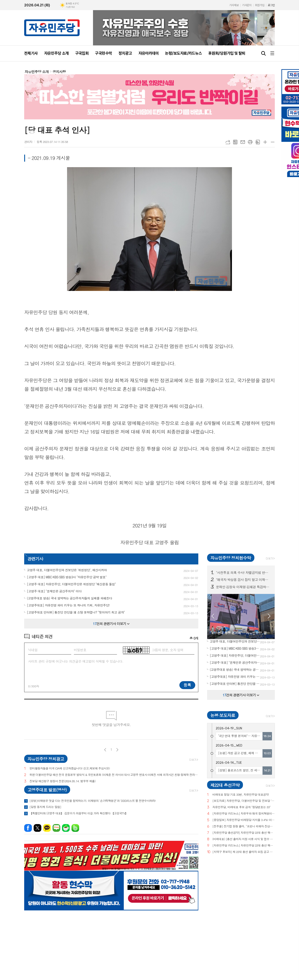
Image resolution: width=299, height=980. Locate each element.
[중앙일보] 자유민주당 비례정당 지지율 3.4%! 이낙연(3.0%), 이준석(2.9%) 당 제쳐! (244, 820)
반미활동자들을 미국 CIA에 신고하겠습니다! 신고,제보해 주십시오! (70, 768)
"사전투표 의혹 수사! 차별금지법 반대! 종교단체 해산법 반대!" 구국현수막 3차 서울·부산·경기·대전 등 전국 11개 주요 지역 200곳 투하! (244, 573)
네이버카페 (66, 828)
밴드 (75, 828)
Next (269, 616)
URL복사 (228, 142)
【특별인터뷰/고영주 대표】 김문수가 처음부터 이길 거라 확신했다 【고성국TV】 (79, 813)
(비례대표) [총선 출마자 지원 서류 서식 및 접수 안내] (244, 839)
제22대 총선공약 (225, 785)
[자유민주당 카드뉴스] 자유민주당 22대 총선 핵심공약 (244, 846)
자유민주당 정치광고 (46, 759)
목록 (235, 142)
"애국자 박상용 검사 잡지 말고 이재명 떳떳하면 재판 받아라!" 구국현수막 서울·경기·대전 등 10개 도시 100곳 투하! (244, 580)
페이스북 (28, 828)
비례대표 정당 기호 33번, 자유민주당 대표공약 (240, 795)
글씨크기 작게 (273, 142)
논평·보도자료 (223, 715)
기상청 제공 (70, 7)
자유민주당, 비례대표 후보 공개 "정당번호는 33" (242, 807)
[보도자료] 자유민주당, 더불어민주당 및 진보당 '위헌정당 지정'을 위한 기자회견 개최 (244, 801)
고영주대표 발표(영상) (47, 790)
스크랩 (258, 142)
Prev (213, 616)
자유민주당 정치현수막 (231, 558)
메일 (243, 142)
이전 (105, 750)
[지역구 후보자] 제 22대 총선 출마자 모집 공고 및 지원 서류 (244, 852)
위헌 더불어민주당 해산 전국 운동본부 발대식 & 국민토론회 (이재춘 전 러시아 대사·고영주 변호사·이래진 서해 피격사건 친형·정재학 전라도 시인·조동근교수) (114, 775)
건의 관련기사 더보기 (111, 624)
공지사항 (59, 72)
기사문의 (247, 5)
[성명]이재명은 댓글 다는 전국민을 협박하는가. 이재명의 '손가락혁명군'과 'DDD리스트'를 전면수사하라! (93, 801)
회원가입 (260, 5)
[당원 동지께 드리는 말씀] (45, 807)
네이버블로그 (56, 828)
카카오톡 (47, 828)
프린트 (250, 142)
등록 (187, 685)
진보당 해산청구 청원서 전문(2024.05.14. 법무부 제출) (62, 781)
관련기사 (35, 559)
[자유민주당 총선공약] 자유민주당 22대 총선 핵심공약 (244, 833)
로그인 (271, 5)
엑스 (37, 828)
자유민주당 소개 (37, 72)
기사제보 (234, 5)
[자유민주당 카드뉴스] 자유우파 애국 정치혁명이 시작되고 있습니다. (244, 814)
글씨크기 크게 (265, 142)
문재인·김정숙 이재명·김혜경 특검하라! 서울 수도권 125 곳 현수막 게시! (244, 587)
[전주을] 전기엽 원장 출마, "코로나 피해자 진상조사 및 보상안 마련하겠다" (244, 826)
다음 (117, 750)
